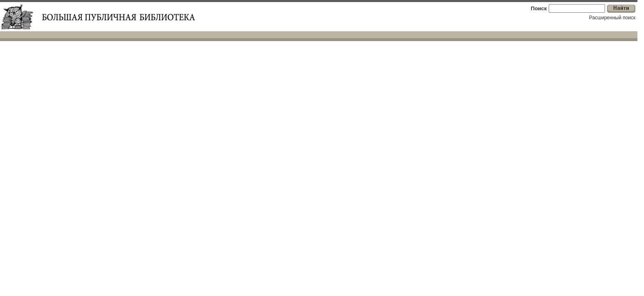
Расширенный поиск (612, 18)
